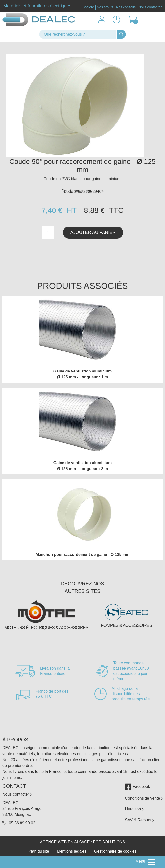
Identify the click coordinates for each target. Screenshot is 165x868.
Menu (140, 861)
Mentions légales (72, 851)
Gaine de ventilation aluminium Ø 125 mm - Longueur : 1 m (82, 374)
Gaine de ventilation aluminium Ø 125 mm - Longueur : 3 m (82, 466)
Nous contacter (150, 7)
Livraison (134, 809)
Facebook (137, 787)
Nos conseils (126, 7)
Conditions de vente (144, 798)
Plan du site (39, 851)
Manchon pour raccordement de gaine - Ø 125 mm (83, 554)
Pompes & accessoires (126, 625)
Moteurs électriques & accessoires (46, 628)
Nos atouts (105, 7)
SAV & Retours (139, 820)
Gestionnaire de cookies (115, 851)
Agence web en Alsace (65, 842)
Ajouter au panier (93, 232)
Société (88, 7)
